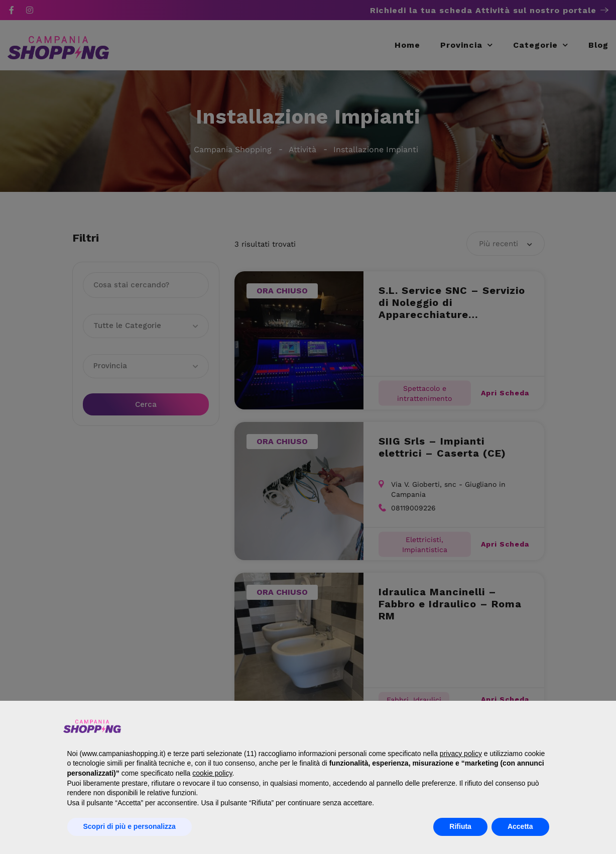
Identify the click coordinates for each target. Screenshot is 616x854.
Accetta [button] (520, 826)
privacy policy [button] (461, 754)
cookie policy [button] (212, 773)
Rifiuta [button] (460, 826)
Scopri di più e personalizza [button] (130, 826)
